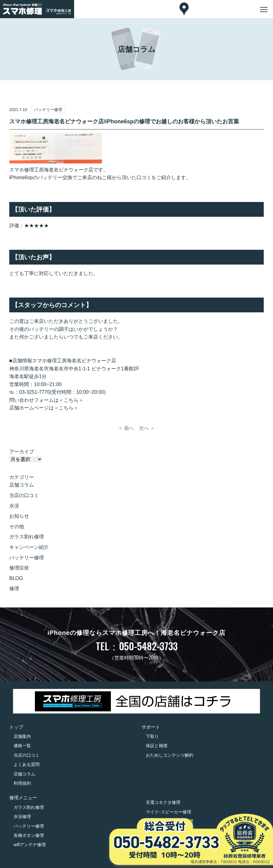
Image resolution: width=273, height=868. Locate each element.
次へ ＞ (147, 428)
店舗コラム (22, 485)
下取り (152, 736)
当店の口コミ (24, 495)
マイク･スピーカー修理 (168, 812)
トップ (16, 727)
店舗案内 (22, 736)
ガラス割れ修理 (27, 537)
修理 (14, 588)
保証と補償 (157, 746)
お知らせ (19, 516)
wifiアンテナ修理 (30, 845)
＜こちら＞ (71, 400)
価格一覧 (22, 746)
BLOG (16, 578)
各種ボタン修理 (29, 835)
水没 (14, 506)
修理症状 (19, 568)
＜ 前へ (126, 428)
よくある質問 (27, 764)
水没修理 (22, 817)
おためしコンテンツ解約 (170, 755)
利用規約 (22, 783)
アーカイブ (22, 452)
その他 (17, 527)
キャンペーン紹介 (29, 547)
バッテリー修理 (27, 558)
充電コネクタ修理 (163, 802)
